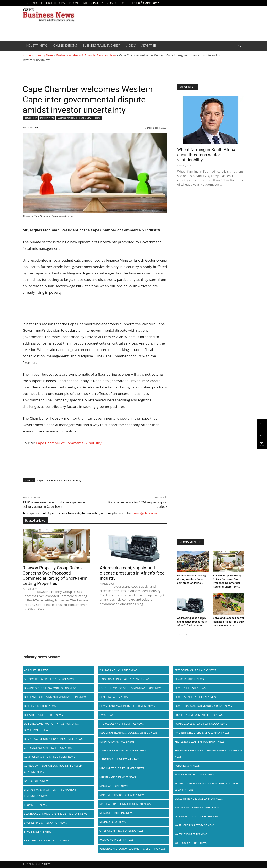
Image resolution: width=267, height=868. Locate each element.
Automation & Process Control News (49, 679)
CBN (26, 3)
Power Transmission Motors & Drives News (203, 706)
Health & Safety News (114, 697)
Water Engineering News (191, 834)
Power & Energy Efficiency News (196, 697)
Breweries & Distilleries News (43, 715)
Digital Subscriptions (63, 3)
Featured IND (30, 118)
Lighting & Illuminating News (119, 759)
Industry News (37, 46)
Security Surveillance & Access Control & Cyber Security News (206, 787)
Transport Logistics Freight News (197, 816)
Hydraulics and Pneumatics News (122, 724)
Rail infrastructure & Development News (202, 733)
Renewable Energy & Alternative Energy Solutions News (208, 754)
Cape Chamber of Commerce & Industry (69, 443)
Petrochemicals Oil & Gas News (195, 670)
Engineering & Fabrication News (45, 823)
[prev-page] (180, 634)
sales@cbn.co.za (145, 513)
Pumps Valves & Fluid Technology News (201, 724)
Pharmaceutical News (189, 679)
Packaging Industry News (116, 840)
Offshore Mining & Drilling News (122, 831)
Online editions (65, 46)
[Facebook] (262, 434)
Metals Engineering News (116, 813)
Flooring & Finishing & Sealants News (124, 679)
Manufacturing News (114, 786)
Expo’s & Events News (38, 832)
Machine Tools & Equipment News (122, 768)
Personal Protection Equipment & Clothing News (133, 849)
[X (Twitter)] (262, 444)
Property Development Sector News (199, 715)
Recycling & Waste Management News (200, 742)
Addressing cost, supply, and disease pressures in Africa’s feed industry (132, 573)
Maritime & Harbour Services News (122, 795)
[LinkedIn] (262, 425)
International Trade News (117, 742)
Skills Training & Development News (199, 799)
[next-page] (186, 634)
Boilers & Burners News (40, 706)
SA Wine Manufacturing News (194, 775)
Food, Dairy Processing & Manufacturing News (131, 688)
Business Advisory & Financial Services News (86, 55)
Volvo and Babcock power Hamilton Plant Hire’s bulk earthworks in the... (229, 622)
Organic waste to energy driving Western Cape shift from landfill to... (192, 579)
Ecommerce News (36, 805)
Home (27, 55)
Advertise (149, 46)
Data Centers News (37, 781)
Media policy (93, 3)
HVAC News (107, 715)
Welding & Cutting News (191, 843)
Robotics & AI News (187, 766)
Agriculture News (36, 670)
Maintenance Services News (118, 777)
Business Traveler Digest (101, 46)
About (37, 3)
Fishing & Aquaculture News (118, 670)
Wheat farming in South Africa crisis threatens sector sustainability (206, 155)
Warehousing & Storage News (195, 825)
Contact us (116, 3)
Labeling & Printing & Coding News (123, 751)
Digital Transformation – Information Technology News (50, 793)
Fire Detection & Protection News (47, 841)
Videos (131, 46)
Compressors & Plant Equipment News (50, 757)
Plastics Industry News (190, 688)
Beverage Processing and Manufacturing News (56, 697)
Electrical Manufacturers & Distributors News (56, 814)
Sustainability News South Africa (197, 808)
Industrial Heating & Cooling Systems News (129, 733)
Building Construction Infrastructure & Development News (52, 727)
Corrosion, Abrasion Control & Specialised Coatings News (53, 769)
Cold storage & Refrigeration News (48, 748)
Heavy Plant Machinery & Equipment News (127, 706)
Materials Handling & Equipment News (125, 804)
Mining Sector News (113, 822)
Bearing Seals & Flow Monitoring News (50, 688)
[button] (239, 46)
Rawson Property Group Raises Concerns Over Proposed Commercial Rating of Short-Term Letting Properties (55, 576)
